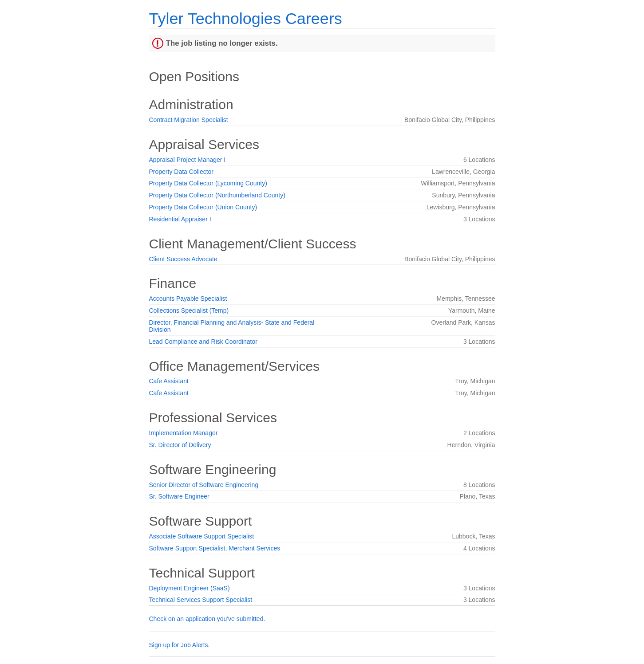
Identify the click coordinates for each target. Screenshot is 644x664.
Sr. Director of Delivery (180, 445)
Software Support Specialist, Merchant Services (215, 548)
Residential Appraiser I (180, 219)
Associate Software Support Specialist (202, 536)
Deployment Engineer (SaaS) (190, 588)
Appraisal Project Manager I (188, 160)
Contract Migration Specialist (189, 120)
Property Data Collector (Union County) (203, 207)
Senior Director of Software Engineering (204, 485)
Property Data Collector (182, 172)
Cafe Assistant (169, 381)
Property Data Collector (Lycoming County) (208, 183)
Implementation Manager (184, 433)
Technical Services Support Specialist (201, 600)
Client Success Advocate (183, 259)
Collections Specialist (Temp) (189, 310)
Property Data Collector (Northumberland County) (217, 195)
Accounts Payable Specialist (188, 299)
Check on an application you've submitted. (207, 619)
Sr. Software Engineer (179, 496)
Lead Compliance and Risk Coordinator (203, 342)
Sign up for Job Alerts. (180, 645)
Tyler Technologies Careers (246, 18)
